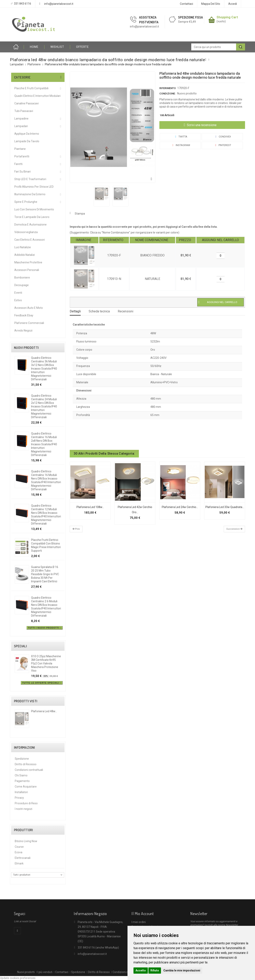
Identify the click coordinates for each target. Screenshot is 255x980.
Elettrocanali (23, 858)
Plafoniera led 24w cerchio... (180, 507)
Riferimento (168, 88)
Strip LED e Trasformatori (30, 179)
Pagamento (22, 781)
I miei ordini (139, 922)
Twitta (180, 137)
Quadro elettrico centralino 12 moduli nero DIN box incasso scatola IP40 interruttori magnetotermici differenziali (46, 515)
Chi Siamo (21, 775)
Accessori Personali (27, 270)
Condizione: (167, 94)
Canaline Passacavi (26, 103)
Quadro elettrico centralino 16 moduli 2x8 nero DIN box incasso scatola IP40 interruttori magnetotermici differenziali (44, 444)
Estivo (18, 300)
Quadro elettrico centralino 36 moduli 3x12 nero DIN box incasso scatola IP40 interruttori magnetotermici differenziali (44, 369)
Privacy (19, 798)
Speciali (20, 646)
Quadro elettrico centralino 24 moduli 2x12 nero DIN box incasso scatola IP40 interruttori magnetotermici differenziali (44, 406)
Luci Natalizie (23, 247)
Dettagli (75, 311)
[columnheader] (84, 240)
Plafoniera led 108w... (90, 507)
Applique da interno (27, 134)
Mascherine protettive (28, 262)
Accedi (233, 4)
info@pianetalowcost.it (59, 4)
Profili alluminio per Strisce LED (34, 187)
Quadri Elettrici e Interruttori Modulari (37, 96)
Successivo (233, 529)
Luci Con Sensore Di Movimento (34, 209)
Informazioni (25, 748)
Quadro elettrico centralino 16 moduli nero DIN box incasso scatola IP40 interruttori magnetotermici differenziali (46, 480)
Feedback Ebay (24, 315)
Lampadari (21, 126)
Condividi (222, 137)
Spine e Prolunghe (26, 202)
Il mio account (143, 913)
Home (17, 47)
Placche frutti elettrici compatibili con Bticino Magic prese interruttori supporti (46, 545)
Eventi (18, 293)
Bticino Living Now (26, 841)
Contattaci (186, 4)
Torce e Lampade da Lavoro (32, 217)
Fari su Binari (23, 172)
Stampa (80, 214)
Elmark (19, 863)
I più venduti (45, 972)
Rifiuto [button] (155, 970)
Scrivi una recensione (201, 125)
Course (19, 847)
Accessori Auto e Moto (29, 308)
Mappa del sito (211, 4)
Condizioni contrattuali (29, 770)
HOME (34, 47)
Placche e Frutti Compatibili (31, 88)
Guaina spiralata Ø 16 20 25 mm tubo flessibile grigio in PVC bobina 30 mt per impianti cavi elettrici (45, 574)
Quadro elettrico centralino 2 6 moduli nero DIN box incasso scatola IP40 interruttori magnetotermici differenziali (46, 607)
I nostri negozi (24, 809)
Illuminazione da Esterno (30, 194)
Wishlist (57, 47)
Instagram (180, 145)
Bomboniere (22, 278)
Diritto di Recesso (26, 764)
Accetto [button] (141, 970)
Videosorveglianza (26, 232)
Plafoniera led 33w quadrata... (225, 507)
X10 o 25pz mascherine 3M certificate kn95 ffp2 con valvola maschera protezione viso (46, 663)
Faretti (18, 164)
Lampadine (21, 119)
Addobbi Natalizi (25, 255)
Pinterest (222, 145)
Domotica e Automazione (30, 225)
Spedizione (22, 759)
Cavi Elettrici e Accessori (30, 240)
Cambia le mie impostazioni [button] (182, 970)
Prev (77, 529)
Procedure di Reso (26, 803)
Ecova (19, 852)
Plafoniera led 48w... (44, 711)
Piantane (20, 149)
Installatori (21, 792)
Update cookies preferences (18, 978)
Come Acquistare (26, 787)
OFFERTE (82, 47)
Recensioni (126, 311)
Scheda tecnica (99, 311)
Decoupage (22, 285)
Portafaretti (22, 156)
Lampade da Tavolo (27, 141)
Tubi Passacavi (24, 111)
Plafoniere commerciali (29, 323)
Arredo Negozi (23, 331)
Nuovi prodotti (26, 348)
